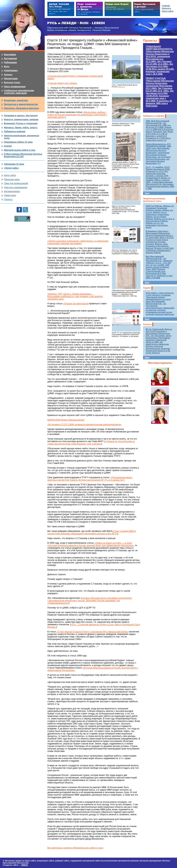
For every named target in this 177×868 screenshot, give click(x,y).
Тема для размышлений (16, 183)
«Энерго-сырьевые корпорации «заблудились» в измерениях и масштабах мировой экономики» (78, 242)
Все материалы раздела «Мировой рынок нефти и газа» (75, 848)
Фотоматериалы (160, 363)
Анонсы (147, 324)
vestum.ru (121, 87)
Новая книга (10, 195)
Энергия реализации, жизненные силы (154, 200)
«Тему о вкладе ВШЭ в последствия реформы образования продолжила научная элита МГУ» (92, 532)
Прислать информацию (16, 187)
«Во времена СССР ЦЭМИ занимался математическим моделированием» (84, 425)
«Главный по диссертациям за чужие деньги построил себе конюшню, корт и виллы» (91, 443)
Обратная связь (12, 179)
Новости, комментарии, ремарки (21, 120)
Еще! (147, 193)
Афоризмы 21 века (14, 164)
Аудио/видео (11, 70)
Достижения (10, 58)
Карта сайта (10, 175)
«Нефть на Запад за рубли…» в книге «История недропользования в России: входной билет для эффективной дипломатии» (91, 544)
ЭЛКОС (24, 865)
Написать (166, 8)
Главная (166, 6)
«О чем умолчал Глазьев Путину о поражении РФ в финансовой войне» (92, 632)
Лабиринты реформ (154, 116)
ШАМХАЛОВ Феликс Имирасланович (66, 420)
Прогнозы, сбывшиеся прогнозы (21, 108)
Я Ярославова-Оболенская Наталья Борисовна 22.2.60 (23, 155)
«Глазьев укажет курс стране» (62, 83)
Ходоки (147, 288)
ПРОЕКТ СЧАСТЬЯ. (160, 92)
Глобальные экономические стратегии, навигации (19, 92)
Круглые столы (12, 82)
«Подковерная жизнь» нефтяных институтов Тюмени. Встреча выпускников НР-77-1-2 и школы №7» (90, 479)
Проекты (150, 41)
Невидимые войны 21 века (18, 142)
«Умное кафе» (11, 168)
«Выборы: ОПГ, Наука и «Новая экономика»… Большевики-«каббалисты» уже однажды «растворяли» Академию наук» (75, 296)
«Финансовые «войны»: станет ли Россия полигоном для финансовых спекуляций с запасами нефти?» (77, 115)
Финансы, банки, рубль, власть (21, 128)
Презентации (11, 79)
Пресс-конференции (15, 87)
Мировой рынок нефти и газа (20, 150)
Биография (10, 55)
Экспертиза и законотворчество (21, 104)
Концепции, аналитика (16, 100)
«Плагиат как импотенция (76, 304)
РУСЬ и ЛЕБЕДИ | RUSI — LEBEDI (76, 23)
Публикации (10, 62)
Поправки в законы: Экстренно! (21, 116)
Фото (7, 67)
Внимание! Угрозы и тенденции (21, 123)
